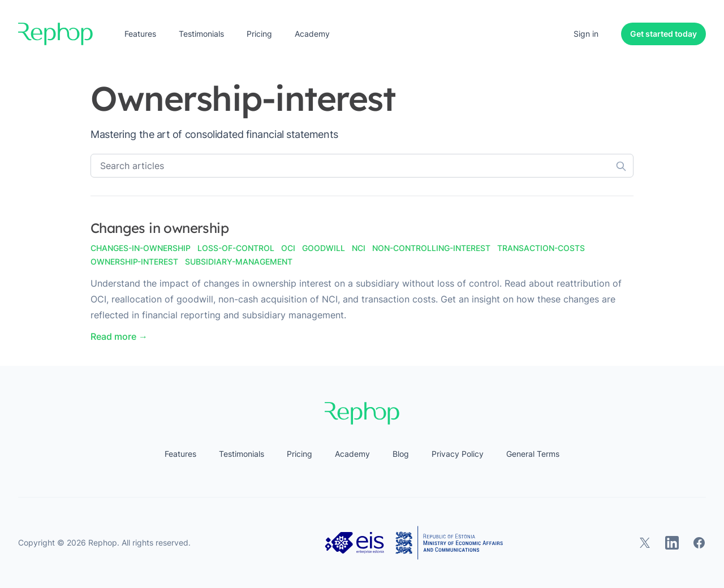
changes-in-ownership (141, 248)
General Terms (533, 454)
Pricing (259, 34)
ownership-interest (134, 261)
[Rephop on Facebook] (699, 543)
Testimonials (201, 34)
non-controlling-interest (431, 248)
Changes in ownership (160, 228)
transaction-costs (541, 248)
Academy (312, 34)
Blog (401, 454)
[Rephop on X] (645, 543)
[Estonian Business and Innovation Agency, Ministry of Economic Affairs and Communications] (414, 543)
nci (359, 248)
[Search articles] (362, 166)
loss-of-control (236, 248)
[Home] (55, 34)
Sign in (586, 34)
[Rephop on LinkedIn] (672, 543)
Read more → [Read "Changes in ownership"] (119, 336)
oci (288, 248)
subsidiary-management (239, 261)
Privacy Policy (458, 454)
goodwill (324, 248)
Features (140, 34)
